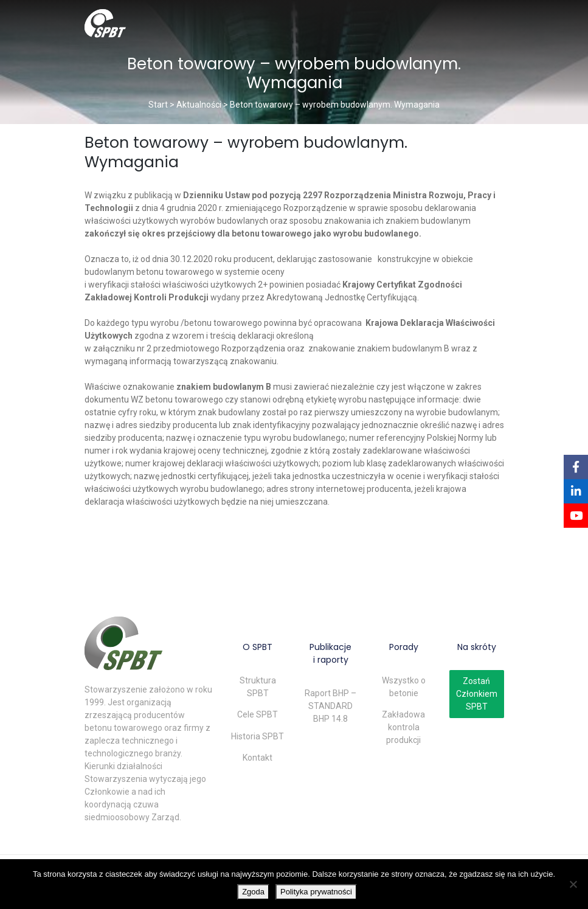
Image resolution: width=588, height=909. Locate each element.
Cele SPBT (258, 714)
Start (158, 105)
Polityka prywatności (316, 892)
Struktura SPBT (258, 687)
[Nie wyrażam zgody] (573, 884)
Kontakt (258, 758)
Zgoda (253, 892)
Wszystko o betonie (404, 687)
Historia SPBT (258, 736)
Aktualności (199, 105)
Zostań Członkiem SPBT (477, 694)
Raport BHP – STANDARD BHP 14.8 (330, 706)
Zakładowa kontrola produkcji (403, 727)
